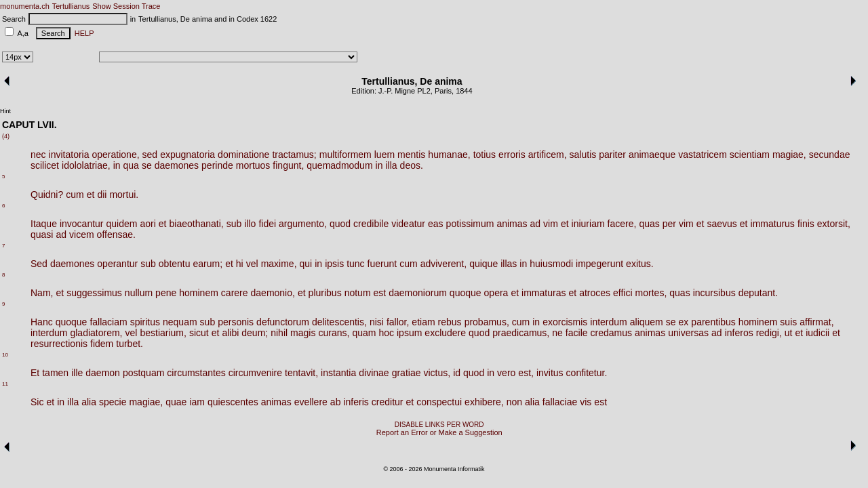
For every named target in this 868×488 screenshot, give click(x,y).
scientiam (750, 155)
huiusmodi (551, 264)
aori (147, 224)
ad (536, 224)
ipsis (334, 264)
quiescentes (233, 402)
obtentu (175, 264)
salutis (583, 155)
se (147, 165)
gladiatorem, (96, 333)
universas (688, 333)
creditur (388, 402)
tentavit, (301, 373)
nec (38, 155)
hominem (199, 293)
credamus (611, 333)
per (669, 224)
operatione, (116, 155)
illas (509, 264)
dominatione (243, 155)
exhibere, (484, 402)
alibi (230, 333)
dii (102, 195)
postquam (143, 373)
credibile (371, 224)
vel (252, 264)
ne (557, 333)
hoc (386, 333)
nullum (139, 293)
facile (577, 333)
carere (235, 293)
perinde (217, 165)
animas (512, 224)
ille (77, 373)
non (514, 402)
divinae (374, 373)
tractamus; (294, 155)
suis (788, 322)
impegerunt (599, 264)
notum (358, 293)
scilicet (45, 165)
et (91, 195)
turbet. (130, 344)
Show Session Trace (126, 6)
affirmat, (816, 322)
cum (75, 195)
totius (485, 155)
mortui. (124, 195)
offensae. (116, 235)
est (380, 293)
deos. (412, 165)
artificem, (548, 155)
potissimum (470, 224)
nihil (279, 333)
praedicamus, (521, 333)
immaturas (544, 293)
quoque (466, 293)
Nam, (42, 293)
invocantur (82, 224)
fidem (102, 344)
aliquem (647, 322)
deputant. (758, 293)
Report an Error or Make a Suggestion (439, 432)
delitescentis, (339, 322)
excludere (445, 333)
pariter (612, 155)
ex (684, 322)
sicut (199, 333)
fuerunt (382, 264)
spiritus (145, 322)
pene (166, 293)
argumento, (303, 224)
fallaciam (108, 322)
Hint (5, 111)
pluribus (325, 293)
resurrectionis (59, 344)
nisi (377, 322)
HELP (82, 33)
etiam (423, 322)
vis (586, 402)
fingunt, (288, 165)
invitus (550, 373)
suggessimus (94, 293)
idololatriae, (86, 165)
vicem (82, 235)
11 (5, 384)
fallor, (398, 322)
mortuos (253, 165)
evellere (311, 402)
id (457, 373)
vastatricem (703, 155)
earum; (208, 264)
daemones (177, 165)
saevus (722, 224)
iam (197, 402)
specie (113, 402)
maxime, (279, 264)
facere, (622, 224)
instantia (338, 373)
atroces (595, 293)
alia (89, 402)
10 (5, 355)
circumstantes (196, 373)
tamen (55, 373)
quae (176, 402)
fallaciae (560, 402)
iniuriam (588, 224)
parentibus (713, 322)
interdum (608, 322)
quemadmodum (339, 165)
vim (551, 224)
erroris (512, 155)
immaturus (773, 224)
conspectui (439, 402)
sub (234, 224)
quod (340, 224)
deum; (255, 333)
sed (150, 155)
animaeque (652, 155)
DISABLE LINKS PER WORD (439, 425)
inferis (356, 402)
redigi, (769, 333)
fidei (267, 224)
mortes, (651, 293)
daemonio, (273, 293)
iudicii (817, 333)
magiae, (789, 155)
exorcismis (565, 322)
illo (250, 224)
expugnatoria (188, 155)
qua (131, 165)
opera (496, 293)
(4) (6, 136)
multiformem (346, 155)
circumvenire (255, 373)
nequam (180, 322)
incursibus (714, 293)
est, (526, 373)
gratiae (407, 373)
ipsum (409, 333)
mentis (411, 155)
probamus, (487, 322)
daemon (103, 373)
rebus (450, 322)
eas (436, 224)
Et (35, 373)
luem (384, 155)
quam (364, 333)
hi (240, 264)
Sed (39, 264)
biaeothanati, (197, 224)
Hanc (42, 322)
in (117, 165)
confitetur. (587, 373)
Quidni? (47, 195)
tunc (355, 264)
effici (623, 293)
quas (649, 224)
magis (303, 333)
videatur (408, 224)
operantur (117, 264)
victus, (437, 373)
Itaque (44, 224)
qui (306, 264)
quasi (42, 235)
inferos (739, 333)
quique (484, 264)
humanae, (449, 155)
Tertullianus (71, 6)
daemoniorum (418, 293)
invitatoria (69, 155)
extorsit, (834, 224)
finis (806, 224)
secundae (830, 155)
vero (506, 373)
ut (789, 333)
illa (391, 165)
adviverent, (443, 264)
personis (236, 322)
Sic (37, 402)
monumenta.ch (25, 6)
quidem (122, 224)
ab (336, 402)
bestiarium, (163, 333)
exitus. (639, 264)
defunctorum (283, 322)
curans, (334, 333)
